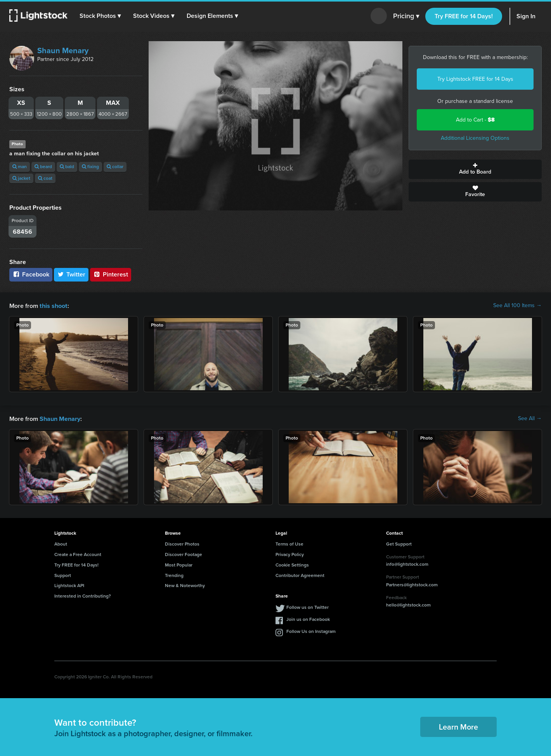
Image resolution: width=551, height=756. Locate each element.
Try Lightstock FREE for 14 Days (475, 79)
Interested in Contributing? (83, 595)
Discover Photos (182, 543)
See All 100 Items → (517, 306)
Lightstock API (69, 585)
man (20, 167)
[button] (100, 16)
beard (43, 167)
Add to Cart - (475, 120)
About (61, 543)
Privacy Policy (290, 554)
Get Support (399, 543)
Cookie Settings (292, 564)
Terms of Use (289, 543)
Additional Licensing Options (475, 138)
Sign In (526, 16)
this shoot (53, 305)
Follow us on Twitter (308, 607)
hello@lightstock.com (408, 604)
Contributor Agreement (300, 575)
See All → (530, 418)
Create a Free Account (78, 554)
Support (63, 575)
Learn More (458, 726)
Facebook (31, 274)
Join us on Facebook (308, 619)
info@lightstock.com (407, 563)
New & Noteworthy (185, 585)
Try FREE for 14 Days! (464, 16)
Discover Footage (184, 554)
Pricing (406, 16)
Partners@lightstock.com (412, 584)
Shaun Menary (63, 50)
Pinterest (111, 274)
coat (45, 178)
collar (115, 167)
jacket (21, 178)
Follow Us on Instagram (311, 631)
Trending (174, 575)
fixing (90, 167)
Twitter (71, 274)
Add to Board (475, 169)
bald (67, 167)
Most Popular (179, 564)
